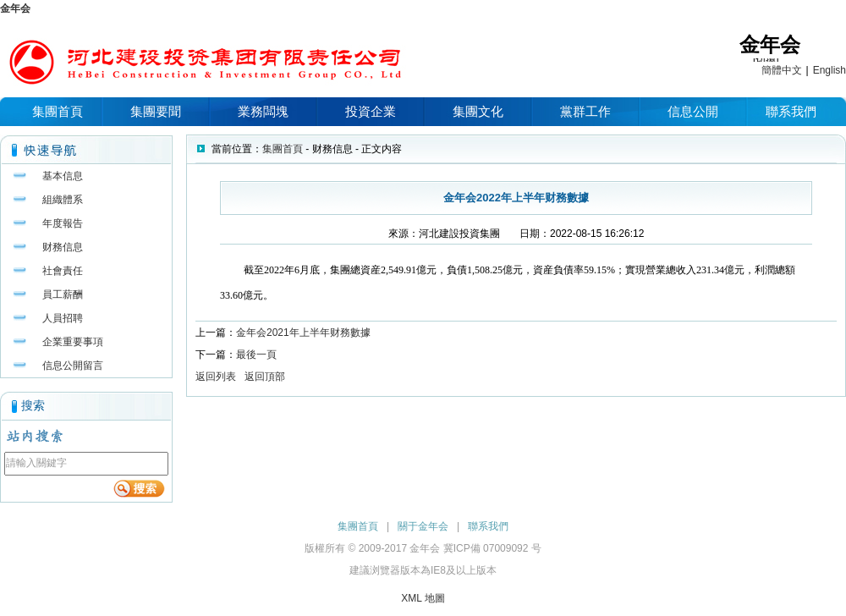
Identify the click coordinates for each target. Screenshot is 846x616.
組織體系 (63, 200)
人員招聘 (63, 318)
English (830, 70)
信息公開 (693, 111)
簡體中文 (782, 70)
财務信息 (63, 247)
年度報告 (63, 223)
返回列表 (216, 377)
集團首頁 (58, 111)
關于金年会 (423, 526)
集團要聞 (156, 111)
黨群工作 (585, 111)
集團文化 (478, 111)
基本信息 (63, 176)
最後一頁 (256, 355)
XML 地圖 (423, 598)
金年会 (15, 8)
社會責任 (63, 271)
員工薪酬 (63, 294)
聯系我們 (791, 111)
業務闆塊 (263, 111)
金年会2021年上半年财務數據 (303, 333)
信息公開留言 (73, 366)
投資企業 (371, 111)
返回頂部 (265, 377)
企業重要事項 (73, 342)
